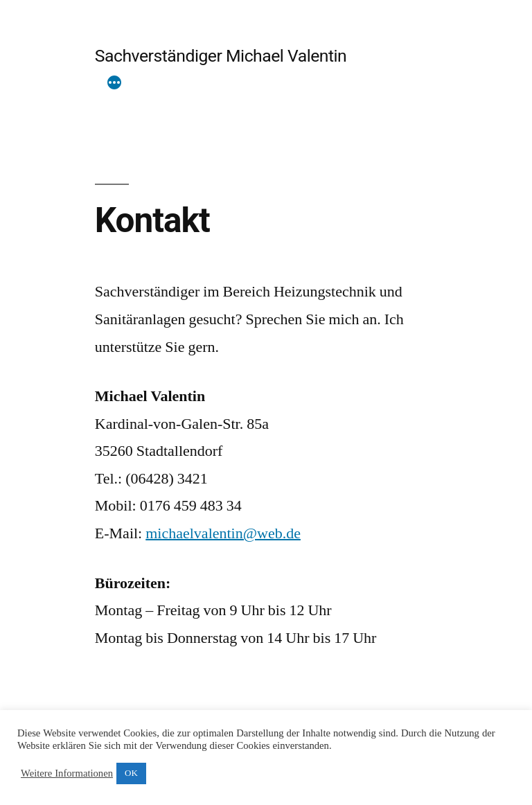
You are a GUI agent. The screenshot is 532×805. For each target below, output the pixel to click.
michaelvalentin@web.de (223, 533)
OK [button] (131, 773)
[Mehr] (114, 84)
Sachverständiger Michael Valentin (221, 56)
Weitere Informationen (67, 774)
